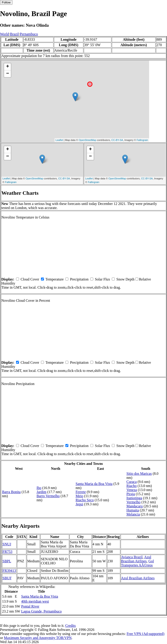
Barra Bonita (11, 492)
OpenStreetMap (88, 140)
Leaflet (59, 140)
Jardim (41, 492)
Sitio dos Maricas (139, 474)
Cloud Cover (30, 279)
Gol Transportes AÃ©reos (137, 563)
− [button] (8, 74)
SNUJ (7, 544)
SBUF (7, 578)
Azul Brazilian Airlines (136, 559)
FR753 (7, 552)
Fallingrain (142, 140)
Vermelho (134, 502)
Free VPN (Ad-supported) (145, 634)
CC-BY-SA (117, 140)
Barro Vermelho (48, 496)
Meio (79, 496)
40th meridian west (35, 601)
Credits (70, 626)
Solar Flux (102, 279)
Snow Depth (125, 279)
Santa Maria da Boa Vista (94, 484)
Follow (6, 2)
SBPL (7, 561)
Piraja (131, 494)
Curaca (132, 482)
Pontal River (30, 606)
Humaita (133, 510)
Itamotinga (134, 498)
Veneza (132, 490)
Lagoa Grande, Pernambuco (41, 611)
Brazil (14, 34)
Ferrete (81, 492)
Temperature (55, 279)
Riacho (132, 486)
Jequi (79, 504)
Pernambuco (29, 34)
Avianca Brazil (132, 557)
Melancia (133, 514)
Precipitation (79, 279)
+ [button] (8, 67)
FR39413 (9, 571)
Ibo (39, 488)
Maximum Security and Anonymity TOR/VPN (38, 638)
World (5, 34)
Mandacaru (135, 506)
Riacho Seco (85, 500)
